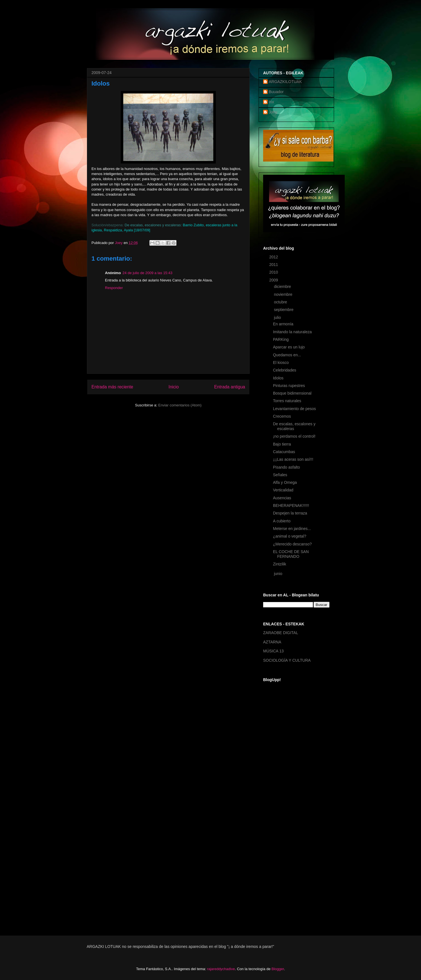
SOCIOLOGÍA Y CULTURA (287, 660)
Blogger (278, 969)
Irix (271, 102)
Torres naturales (287, 401)
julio (278, 317)
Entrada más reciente (112, 387)
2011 (274, 265)
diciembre (283, 287)
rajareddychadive (221, 969)
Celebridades (285, 370)
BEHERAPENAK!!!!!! (291, 505)
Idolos (278, 378)
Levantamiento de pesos (295, 409)
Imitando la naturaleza (292, 332)
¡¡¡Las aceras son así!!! (293, 459)
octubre (281, 302)
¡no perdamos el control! (294, 436)
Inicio (174, 387)
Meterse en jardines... (292, 529)
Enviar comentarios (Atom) (180, 405)
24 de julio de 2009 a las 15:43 (147, 273)
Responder (114, 288)
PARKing (281, 339)
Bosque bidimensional (292, 393)
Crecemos (282, 416)
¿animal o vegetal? (290, 536)
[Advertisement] (286, 837)
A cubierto (282, 521)
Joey (273, 112)
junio (278, 574)
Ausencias (282, 498)
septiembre (284, 310)
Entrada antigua (230, 387)
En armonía (283, 324)
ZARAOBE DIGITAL (281, 633)
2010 (274, 272)
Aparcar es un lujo (289, 347)
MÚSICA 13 (273, 651)
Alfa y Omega (285, 482)
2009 (274, 280)
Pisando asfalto (286, 467)
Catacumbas (284, 452)
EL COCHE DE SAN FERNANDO (291, 554)
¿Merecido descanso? (292, 544)
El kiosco (281, 363)
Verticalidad (283, 490)
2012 (274, 257)
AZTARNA (272, 642)
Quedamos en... (287, 355)
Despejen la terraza (290, 513)
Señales (280, 475)
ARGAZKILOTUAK (285, 82)
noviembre (284, 294)
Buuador (276, 92)
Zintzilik (280, 564)
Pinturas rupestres (289, 386)
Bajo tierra (282, 444)
